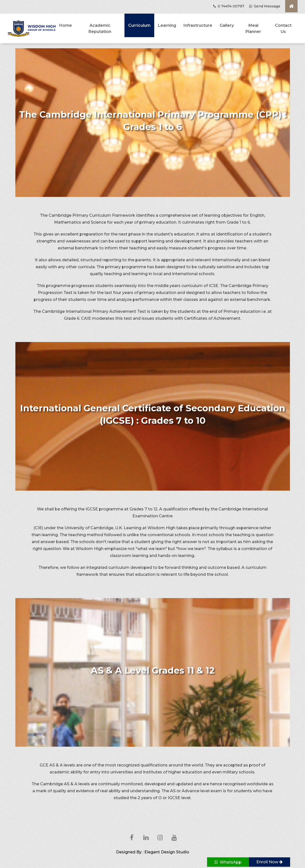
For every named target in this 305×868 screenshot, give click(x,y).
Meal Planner (253, 28)
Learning (167, 25)
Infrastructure (198, 25)
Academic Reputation (100, 28)
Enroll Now (270, 862)
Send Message (265, 6)
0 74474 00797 (229, 6)
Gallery (227, 25)
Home (66, 25)
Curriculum (139, 25)
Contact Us (283, 28)
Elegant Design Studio (167, 852)
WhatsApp (228, 862)
